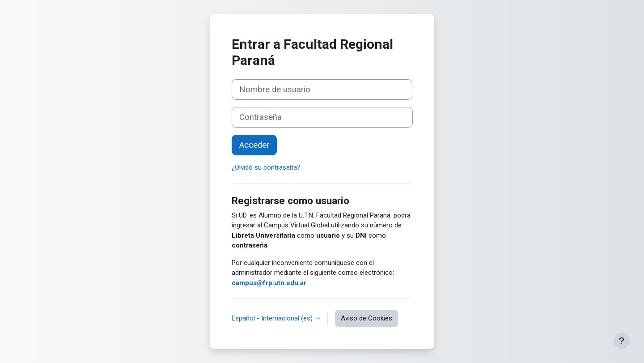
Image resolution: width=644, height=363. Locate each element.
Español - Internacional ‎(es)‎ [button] (273, 318)
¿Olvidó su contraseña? (266, 167)
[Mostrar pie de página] (622, 341)
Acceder (254, 145)
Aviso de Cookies (366, 318)
